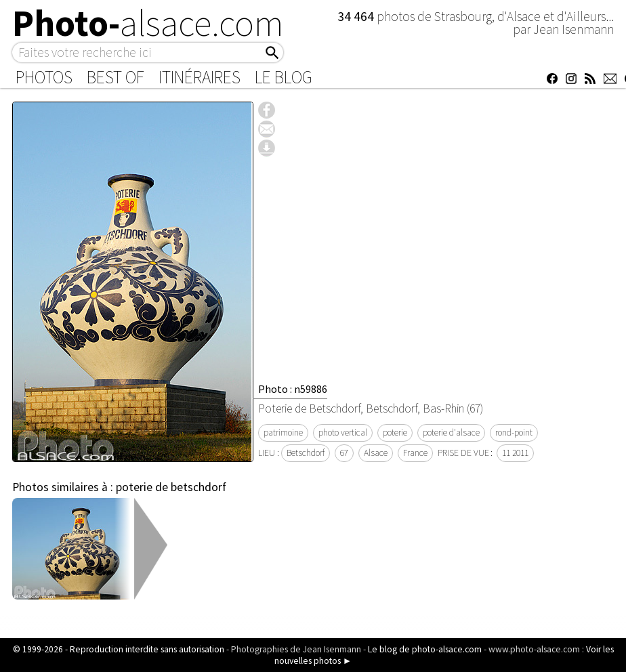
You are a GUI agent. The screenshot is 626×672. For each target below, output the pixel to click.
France (415, 453)
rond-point (514, 433)
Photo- (148, 23)
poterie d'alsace (451, 433)
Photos (44, 77)
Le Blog (284, 77)
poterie (395, 433)
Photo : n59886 (293, 389)
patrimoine (283, 433)
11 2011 (515, 453)
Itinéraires (200, 77)
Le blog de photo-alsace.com (425, 649)
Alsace (376, 453)
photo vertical (343, 433)
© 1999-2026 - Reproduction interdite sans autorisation (119, 649)
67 (344, 453)
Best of (116, 77)
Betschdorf (306, 453)
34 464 (357, 16)
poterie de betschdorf (171, 487)
